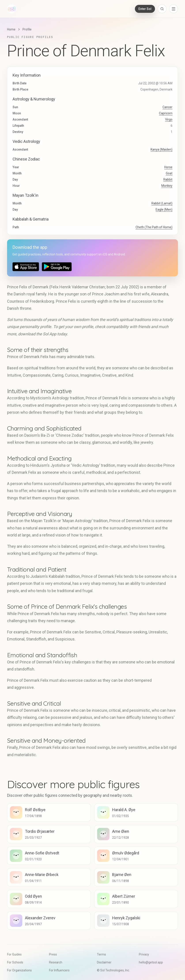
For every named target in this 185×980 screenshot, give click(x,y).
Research (56, 962)
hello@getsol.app (151, 962)
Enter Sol (145, 9)
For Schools (15, 962)
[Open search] (162, 9)
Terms (101, 954)
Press (53, 954)
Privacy (144, 954)
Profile (27, 29)
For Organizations (19, 970)
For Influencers (59, 970)
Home (11, 29)
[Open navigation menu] (174, 9)
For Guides (14, 954)
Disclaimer (104, 962)
